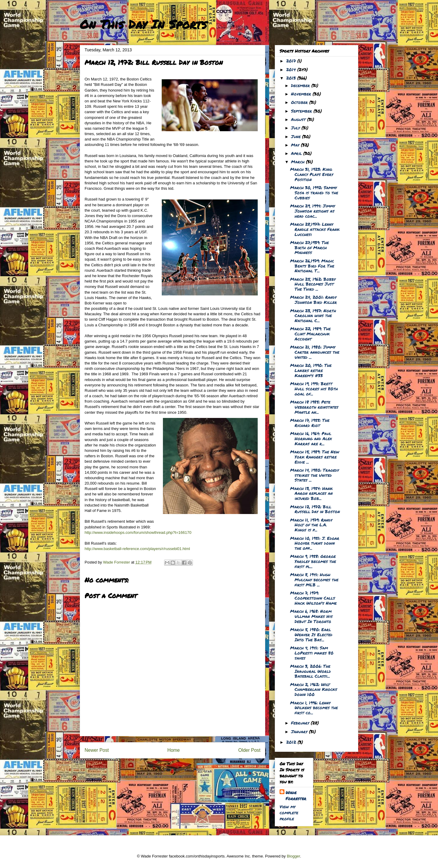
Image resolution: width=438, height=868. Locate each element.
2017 (292, 61)
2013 (292, 78)
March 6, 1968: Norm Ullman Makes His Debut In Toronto (311, 616)
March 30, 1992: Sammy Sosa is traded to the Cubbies (314, 192)
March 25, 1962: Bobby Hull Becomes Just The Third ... (313, 284)
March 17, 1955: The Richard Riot (310, 423)
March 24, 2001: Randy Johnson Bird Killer (313, 299)
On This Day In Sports (143, 24)
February (301, 723)
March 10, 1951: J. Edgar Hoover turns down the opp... (315, 543)
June (297, 136)
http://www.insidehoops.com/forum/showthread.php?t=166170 (138, 532)
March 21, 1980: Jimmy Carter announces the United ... (315, 352)
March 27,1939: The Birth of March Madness (309, 247)
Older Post (249, 750)
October (300, 102)
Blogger (293, 856)
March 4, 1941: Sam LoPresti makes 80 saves (312, 653)
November (302, 94)
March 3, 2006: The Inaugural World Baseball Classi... (310, 671)
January (300, 731)
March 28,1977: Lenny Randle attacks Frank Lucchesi (315, 229)
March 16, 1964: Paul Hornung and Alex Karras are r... (311, 438)
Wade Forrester (296, 795)
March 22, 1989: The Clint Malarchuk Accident (310, 334)
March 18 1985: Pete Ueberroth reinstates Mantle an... (314, 407)
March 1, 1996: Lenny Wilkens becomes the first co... (314, 708)
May (296, 145)
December (301, 85)
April (297, 153)
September (302, 111)
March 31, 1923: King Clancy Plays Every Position (312, 174)
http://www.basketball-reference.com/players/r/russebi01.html (137, 549)
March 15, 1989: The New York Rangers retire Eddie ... (315, 457)
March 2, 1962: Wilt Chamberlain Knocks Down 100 (314, 689)
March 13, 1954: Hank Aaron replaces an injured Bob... (311, 493)
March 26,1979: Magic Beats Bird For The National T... (312, 266)
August (299, 119)
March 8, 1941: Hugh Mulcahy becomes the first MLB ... (314, 579)
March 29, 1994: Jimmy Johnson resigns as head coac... (313, 211)
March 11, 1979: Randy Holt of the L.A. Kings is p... (311, 525)
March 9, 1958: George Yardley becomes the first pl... (313, 561)
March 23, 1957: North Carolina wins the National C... (313, 316)
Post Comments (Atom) (184, 769)
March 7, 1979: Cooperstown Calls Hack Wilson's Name (313, 598)
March (298, 162)
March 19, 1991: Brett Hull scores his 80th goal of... (314, 389)
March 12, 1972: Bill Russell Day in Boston (315, 509)
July (296, 128)
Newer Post (97, 750)
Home (174, 750)
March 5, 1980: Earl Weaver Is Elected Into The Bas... (311, 634)
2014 (292, 69)
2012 (292, 742)
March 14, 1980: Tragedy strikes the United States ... (315, 475)
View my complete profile (289, 812)
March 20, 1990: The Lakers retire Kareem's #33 (311, 370)
